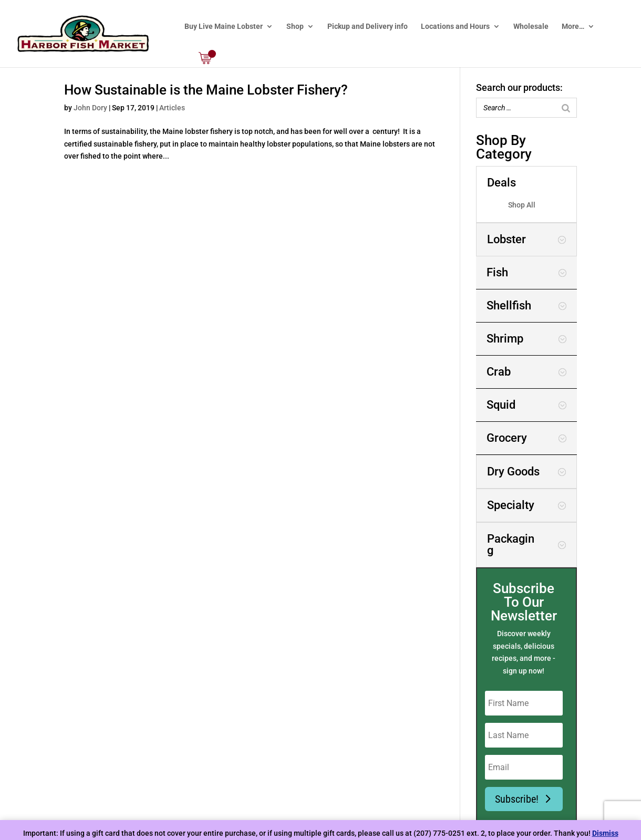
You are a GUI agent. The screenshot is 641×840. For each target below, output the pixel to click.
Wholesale (531, 27)
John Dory (90, 108)
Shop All (522, 205)
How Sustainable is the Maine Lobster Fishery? (206, 90)
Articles (172, 108)
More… (573, 27)
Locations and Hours (455, 27)
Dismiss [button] (605, 833)
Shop (295, 27)
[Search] (566, 108)
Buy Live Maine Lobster (224, 27)
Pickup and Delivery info (368, 27)
